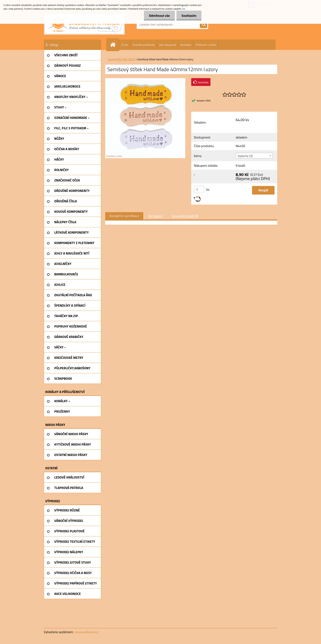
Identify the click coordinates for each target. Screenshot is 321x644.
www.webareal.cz (87, 632)
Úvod (111, 59)
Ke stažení (155, 216)
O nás (125, 45)
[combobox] (254, 156)
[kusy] (199, 190)
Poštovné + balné (206, 45)
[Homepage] (114, 45)
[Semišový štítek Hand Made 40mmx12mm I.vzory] (145, 80)
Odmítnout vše (159, 16)
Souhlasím (189, 16)
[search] (203, 25)
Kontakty (186, 45)
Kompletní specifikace (124, 216)
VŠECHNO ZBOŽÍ (126, 59)
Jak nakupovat (168, 45)
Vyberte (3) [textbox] (245, 156)
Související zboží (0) (185, 216)
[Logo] (84, 24)
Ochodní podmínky (144, 45)
